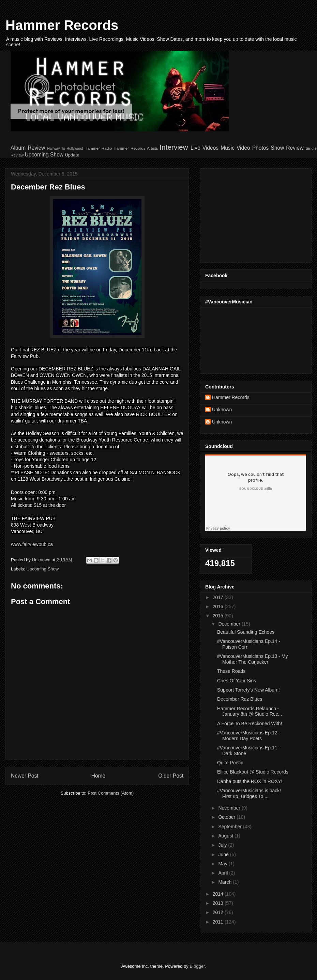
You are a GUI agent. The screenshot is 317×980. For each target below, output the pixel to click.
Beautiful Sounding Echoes (246, 632)
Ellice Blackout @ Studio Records (253, 772)
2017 (219, 597)
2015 (219, 616)
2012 (219, 912)
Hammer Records (62, 25)
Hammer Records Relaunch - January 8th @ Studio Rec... (250, 711)
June (224, 854)
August (226, 836)
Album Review (28, 148)
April (224, 873)
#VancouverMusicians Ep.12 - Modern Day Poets (249, 736)
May (223, 864)
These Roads (231, 671)
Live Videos (205, 148)
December (230, 624)
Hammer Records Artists (136, 148)
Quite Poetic (230, 763)
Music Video (235, 148)
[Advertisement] (248, 214)
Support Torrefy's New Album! (248, 690)
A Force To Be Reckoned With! (250, 724)
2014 (219, 894)
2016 (219, 607)
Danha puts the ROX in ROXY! (250, 781)
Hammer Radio (98, 148)
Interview (174, 147)
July (223, 845)
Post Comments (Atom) (111, 793)
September (230, 827)
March (225, 882)
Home (99, 776)
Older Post (171, 776)
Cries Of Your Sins (237, 681)
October (227, 817)
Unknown (222, 410)
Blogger (197, 966)
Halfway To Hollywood (65, 148)
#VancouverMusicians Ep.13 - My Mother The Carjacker (253, 659)
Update (72, 155)
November (230, 808)
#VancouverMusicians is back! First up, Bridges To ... (249, 793)
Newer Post (25, 776)
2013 (219, 903)
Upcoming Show (44, 155)
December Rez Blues (240, 699)
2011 (219, 922)
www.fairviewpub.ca (32, 544)
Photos (261, 148)
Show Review (287, 148)
